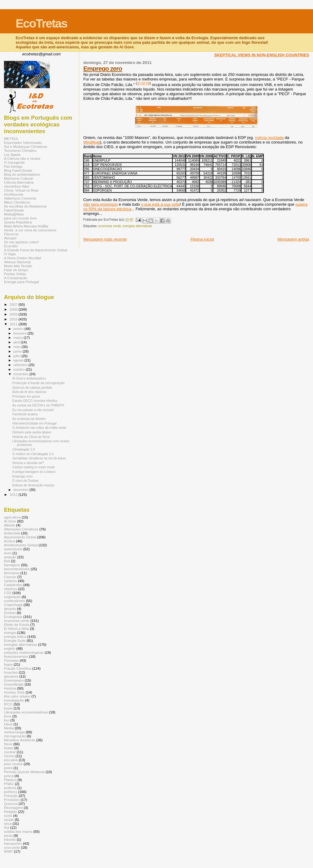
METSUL (11, 138)
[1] (139, 83)
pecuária (11, 760)
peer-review (13, 764)
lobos (8, 724)
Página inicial (202, 239)
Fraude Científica (18, 668)
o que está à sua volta (160, 204)
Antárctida (12, 533)
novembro (22, 374)
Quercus (11, 804)
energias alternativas (137, 226)
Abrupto (10, 238)
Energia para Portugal (21, 282)
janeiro (19, 329)
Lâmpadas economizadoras (26, 712)
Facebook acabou (25, 414)
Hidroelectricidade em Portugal (34, 423)
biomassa (12, 573)
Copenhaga (13, 605)
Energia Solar (15, 640)
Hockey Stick (14, 692)
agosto (19, 360)
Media (9, 728)
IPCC (8, 704)
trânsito (10, 839)
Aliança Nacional (17, 262)
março (19, 338)
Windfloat (91, 142)
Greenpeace (14, 680)
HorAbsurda (14, 194)
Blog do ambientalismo (22, 174)
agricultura (12, 517)
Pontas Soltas (15, 274)
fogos (8, 664)
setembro (21, 365)
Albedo (10, 525)
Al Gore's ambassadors (29, 378)
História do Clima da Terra (31, 437)
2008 (14, 309)
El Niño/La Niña (16, 629)
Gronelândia (14, 684)
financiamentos (16, 656)
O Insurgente (14, 162)
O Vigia (10, 254)
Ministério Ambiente (20, 740)
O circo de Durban (25, 481)
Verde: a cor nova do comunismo (30, 230)
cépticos (11, 589)
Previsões (12, 800)
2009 (14, 314)
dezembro (22, 490)
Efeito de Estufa (17, 625)
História (10, 688)
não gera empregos (100, 204)
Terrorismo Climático (20, 150)
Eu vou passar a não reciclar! (33, 410)
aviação (10, 557)
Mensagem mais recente (105, 239)
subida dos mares (18, 831)
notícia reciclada (269, 138)
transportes (13, 843)
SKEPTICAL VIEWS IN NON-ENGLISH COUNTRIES (262, 55)
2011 (14, 324)
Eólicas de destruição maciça (33, 485)
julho (18, 356)
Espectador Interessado (23, 142)
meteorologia (14, 732)
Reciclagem (13, 808)
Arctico (9, 541)
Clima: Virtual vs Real (21, 190)
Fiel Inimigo (13, 166)
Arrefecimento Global (21, 545)
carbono (10, 581)
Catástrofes (13, 585)
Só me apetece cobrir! (22, 242)
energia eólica (15, 636)
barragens (12, 565)
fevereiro (20, 333)
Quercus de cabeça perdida (32, 387)
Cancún (10, 577)
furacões (11, 672)
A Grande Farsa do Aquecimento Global (36, 250)
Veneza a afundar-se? (28, 463)
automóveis (13, 549)
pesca (9, 776)
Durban (10, 613)
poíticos (10, 788)
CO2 (8, 593)
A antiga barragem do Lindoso (34, 472)
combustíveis (14, 601)
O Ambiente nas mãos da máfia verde (39, 428)
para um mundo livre (20, 218)
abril (17, 342)
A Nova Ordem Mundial (22, 258)
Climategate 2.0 (24, 449)
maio (18, 347)
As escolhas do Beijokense (25, 206)
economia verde (110, 226)
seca (8, 823)
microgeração (15, 736)
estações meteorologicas (24, 652)
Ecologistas (13, 617)
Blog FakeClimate (18, 170)
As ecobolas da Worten (29, 419)
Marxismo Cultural (18, 178)
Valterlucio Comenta (20, 198)
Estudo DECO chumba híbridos (35, 401)
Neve (8, 744)
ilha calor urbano (17, 696)
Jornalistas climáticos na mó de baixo (39, 458)
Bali (7, 561)
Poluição (11, 796)
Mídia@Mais (14, 214)
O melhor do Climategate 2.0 (33, 454)
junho (18, 351)
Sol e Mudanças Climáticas (26, 146)
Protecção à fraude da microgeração (38, 383)
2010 (14, 319)
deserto (10, 609)
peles (8, 768)
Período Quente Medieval (24, 772)
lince (8, 716)
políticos (11, 792)
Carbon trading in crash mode (33, 467)
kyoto (8, 708)
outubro (20, 369)
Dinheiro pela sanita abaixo (32, 432)
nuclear (10, 752)
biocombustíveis (17, 569)
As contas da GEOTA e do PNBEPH (38, 405)
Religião (10, 812)
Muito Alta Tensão (18, 266)
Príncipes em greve (26, 396)
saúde (9, 819)
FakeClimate (14, 210)
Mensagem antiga (293, 239)
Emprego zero (103, 68)
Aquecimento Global (20, 537)
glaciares (11, 676)
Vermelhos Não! (17, 186)
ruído (8, 816)
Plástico (10, 780)
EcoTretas (41, 23)
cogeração (12, 597)
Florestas (11, 660)
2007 (14, 304)
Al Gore (10, 521)
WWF (8, 851)
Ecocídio (11, 246)
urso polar (12, 847)
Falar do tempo (16, 270)
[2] (143, 83)
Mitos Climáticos (17, 202)
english (10, 648)
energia (10, 632)
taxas (8, 835)
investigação (14, 700)
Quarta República (18, 222)
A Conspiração (16, 278)
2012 (14, 494)
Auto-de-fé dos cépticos (29, 392)
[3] (148, 83)
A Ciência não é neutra (22, 158)
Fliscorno (11, 234)
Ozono (9, 756)
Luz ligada (12, 154)
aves (8, 553)
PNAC (9, 784)
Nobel (9, 748)
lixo (7, 720)
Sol (7, 827)
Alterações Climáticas (21, 529)
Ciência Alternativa (19, 182)
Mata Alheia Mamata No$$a (26, 226)
